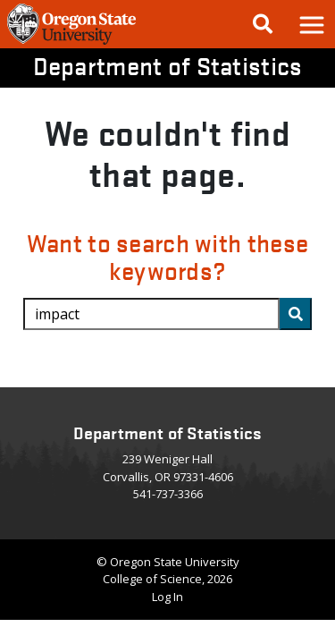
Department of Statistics (168, 65)
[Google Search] (263, 24)
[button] (311, 24)
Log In (167, 597)
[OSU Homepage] (71, 43)
